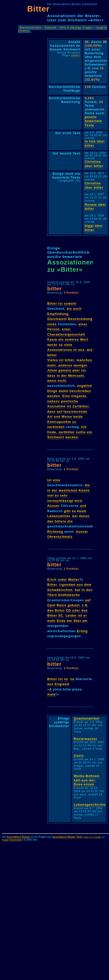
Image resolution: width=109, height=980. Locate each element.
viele (68, 345)
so (61, 345)
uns (81, 350)
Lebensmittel (59, 516)
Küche (84, 490)
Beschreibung (80, 319)
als (69, 309)
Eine (66, 396)
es (74, 511)
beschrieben (80, 391)
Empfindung (58, 314)
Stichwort (56, 437)
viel (50, 495)
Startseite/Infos (31, 27)
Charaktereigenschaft (66, 334)
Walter (74, 580)
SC (61, 615)
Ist (49, 480)
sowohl (70, 304)
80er (77, 621)
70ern (52, 595)
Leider (71, 615)
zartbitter (67, 432)
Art (50, 417)
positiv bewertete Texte (93, 121)
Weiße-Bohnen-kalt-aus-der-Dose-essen (87, 780)
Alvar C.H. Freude (92, 837)
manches (84, 360)
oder (63, 580)
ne (72, 679)
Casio (79, 756)
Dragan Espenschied (12, 840)
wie (90, 350)
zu (74, 422)
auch (77, 309)
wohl (51, 621)
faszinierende (75, 412)
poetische (70, 401)
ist (61, 304)
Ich (84, 427)
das (50, 521)
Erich (52, 580)
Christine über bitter (94, 164)
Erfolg (82, 631)
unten (75, 55)
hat (78, 590)
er (85, 615)
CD (68, 610)
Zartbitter (80, 406)
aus (80, 585)
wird (78, 501)
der (64, 376)
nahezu (53, 401)
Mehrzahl (76, 376)
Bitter (38, 9)
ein (61, 339)
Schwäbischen (60, 590)
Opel (51, 605)
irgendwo (67, 585)
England (62, 684)
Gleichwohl (57, 319)
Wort (84, 339)
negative (85, 386)
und (57, 417)
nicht (62, 381)
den (89, 590)
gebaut (74, 605)
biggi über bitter (94, 228)
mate (51, 694)
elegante (79, 396)
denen (84, 516)
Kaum (52, 339)
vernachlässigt (60, 501)
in (75, 350)
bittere (61, 521)
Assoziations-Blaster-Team (67, 837)
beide (78, 417)
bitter (54, 288)
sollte (81, 432)
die (87, 485)
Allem (52, 370)
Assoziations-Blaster (18, 837)
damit (63, 391)
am (85, 621)
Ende (61, 621)
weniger (80, 365)
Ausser (53, 506)
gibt (67, 511)
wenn (52, 381)
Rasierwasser (86, 739)
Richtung (55, 532)
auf (60, 412)
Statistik (51, 27)
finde (52, 432)
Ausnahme (56, 406)
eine (57, 480)
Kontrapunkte (59, 422)
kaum (82, 511)
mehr (52, 365)
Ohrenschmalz (60, 537)
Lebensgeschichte (90, 805)
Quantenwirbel (86, 718)
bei (75, 516)
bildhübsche (69, 595)
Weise (67, 417)
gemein (65, 370)
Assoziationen (60, 350)
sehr (64, 495)
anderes (72, 339)
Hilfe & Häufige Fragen (76, 27)
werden (54, 396)
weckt (52, 345)
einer (83, 324)
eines (52, 324)
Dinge (52, 391)
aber (76, 370)
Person (53, 329)
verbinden (56, 427)
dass (51, 376)
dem (88, 585)
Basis (62, 605)
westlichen (68, 490)
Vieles (53, 360)
